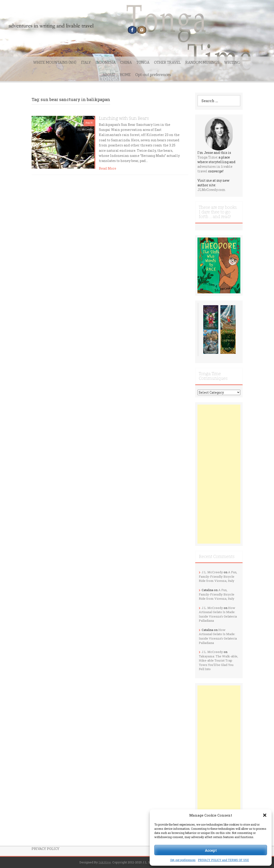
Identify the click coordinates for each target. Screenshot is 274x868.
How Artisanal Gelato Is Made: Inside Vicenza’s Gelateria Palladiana (218, 614)
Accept (211, 850)
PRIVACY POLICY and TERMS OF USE (223, 860)
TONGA (143, 62)
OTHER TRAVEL (167, 62)
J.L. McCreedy (85, 130)
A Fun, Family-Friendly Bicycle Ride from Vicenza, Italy (218, 576)
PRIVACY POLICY (45, 849)
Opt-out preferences (183, 860)
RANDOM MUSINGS (202, 62)
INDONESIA (106, 62)
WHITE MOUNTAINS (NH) (55, 62)
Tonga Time (207, 157)
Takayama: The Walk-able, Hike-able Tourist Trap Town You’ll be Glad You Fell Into (218, 663)
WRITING (232, 62)
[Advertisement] (219, 474)
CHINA (126, 62)
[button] (265, 815)
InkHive (105, 862)
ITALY (86, 62)
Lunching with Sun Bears (124, 118)
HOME (125, 75)
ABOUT (109, 75)
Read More (108, 168)
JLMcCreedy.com (211, 190)
